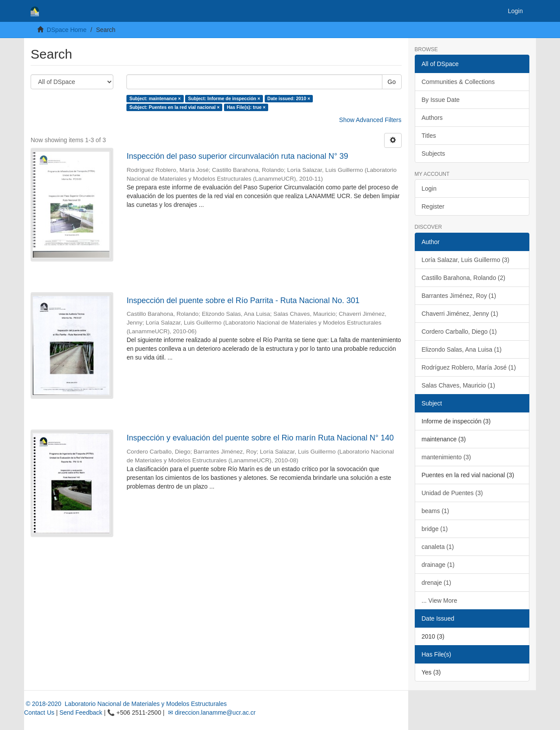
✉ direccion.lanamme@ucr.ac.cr (211, 713)
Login (429, 189)
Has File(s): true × (246, 107)
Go (392, 82)
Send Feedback (81, 713)
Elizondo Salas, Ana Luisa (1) (462, 349)
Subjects (434, 154)
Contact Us (39, 713)
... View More (439, 601)
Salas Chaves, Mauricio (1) (458, 385)
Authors (432, 118)
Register (433, 206)
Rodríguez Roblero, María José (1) (469, 367)
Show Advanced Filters (370, 120)
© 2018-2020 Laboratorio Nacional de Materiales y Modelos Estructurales (125, 704)
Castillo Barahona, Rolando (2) (464, 278)
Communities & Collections (458, 82)
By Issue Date (441, 100)
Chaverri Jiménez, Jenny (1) (460, 314)
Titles (429, 136)
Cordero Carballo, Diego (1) (459, 332)
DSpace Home (67, 30)
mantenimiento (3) (446, 457)
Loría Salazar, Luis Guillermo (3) (466, 260)
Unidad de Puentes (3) (452, 493)
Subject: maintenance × (155, 98)
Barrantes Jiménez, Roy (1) (459, 296)
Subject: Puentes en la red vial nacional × (175, 107)
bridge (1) (435, 529)
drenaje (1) (437, 583)
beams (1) (436, 511)
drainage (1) (438, 565)
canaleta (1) (438, 547)
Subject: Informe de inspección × (224, 98)
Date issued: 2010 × (289, 98)
